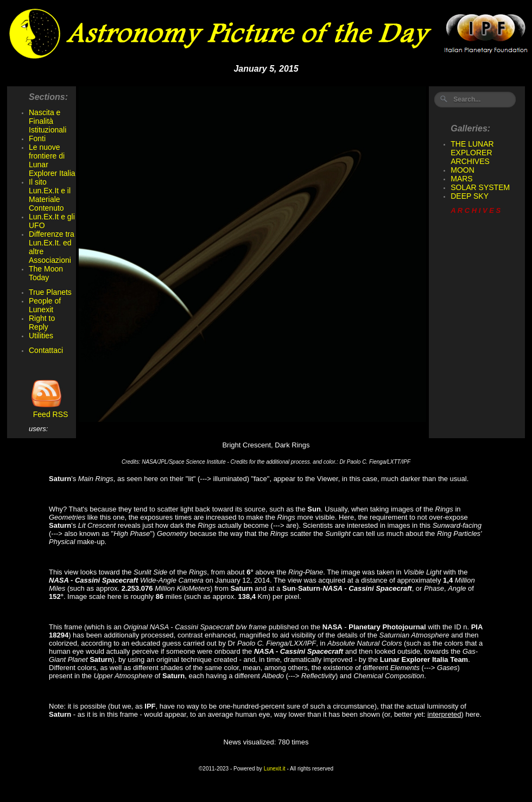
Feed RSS (48, 411)
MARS (461, 179)
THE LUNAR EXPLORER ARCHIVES (472, 153)
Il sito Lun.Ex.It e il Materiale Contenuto (50, 195)
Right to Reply (42, 323)
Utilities (41, 336)
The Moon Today (46, 273)
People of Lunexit (45, 305)
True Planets (50, 292)
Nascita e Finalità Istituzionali (47, 121)
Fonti (37, 138)
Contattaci (46, 350)
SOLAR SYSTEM (480, 187)
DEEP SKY (470, 196)
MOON (463, 170)
